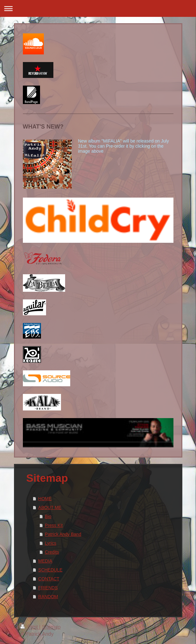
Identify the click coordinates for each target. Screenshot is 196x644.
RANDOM (48, 597)
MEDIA (45, 561)
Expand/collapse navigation (98, 8)
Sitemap (51, 627)
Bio (48, 516)
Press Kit (54, 525)
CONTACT (49, 579)
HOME (45, 499)
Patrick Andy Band (63, 534)
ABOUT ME (50, 507)
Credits (52, 552)
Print (30, 627)
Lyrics (51, 543)
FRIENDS (48, 588)
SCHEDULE (50, 570)
